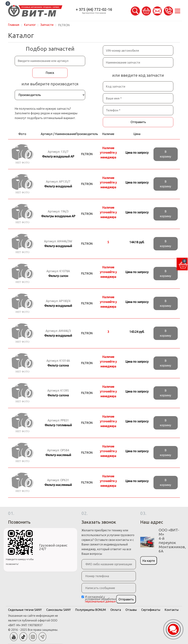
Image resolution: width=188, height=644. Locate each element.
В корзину (166, 154)
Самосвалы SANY (59, 610)
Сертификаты (151, 610)
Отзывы (131, 610)
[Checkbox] (83, 597)
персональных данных (100, 601)
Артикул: (58, 154)
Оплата (116, 610)
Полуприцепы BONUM (91, 610)
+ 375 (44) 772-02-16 (94, 9)
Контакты (172, 610)
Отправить (138, 122)
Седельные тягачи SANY (25, 610)
